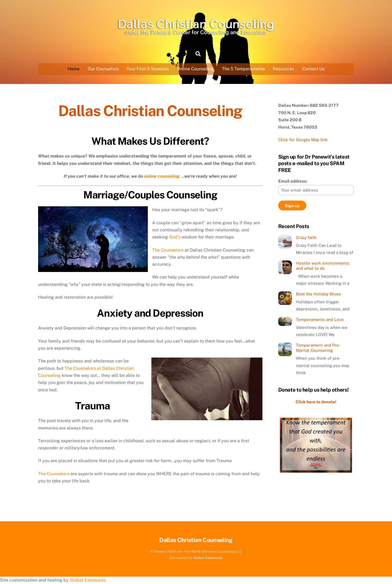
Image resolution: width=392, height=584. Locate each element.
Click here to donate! (316, 402)
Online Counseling (195, 69)
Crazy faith (306, 237)
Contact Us (313, 69)
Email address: (293, 181)
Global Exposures (208, 558)
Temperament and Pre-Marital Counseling (318, 348)
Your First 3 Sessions (148, 69)
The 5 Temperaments (243, 69)
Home (73, 69)
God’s (175, 237)
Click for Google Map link (303, 140)
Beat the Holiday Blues (318, 294)
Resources (283, 69)
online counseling (163, 176)
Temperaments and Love (320, 320)
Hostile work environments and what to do (323, 266)
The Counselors (168, 250)
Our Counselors (103, 69)
